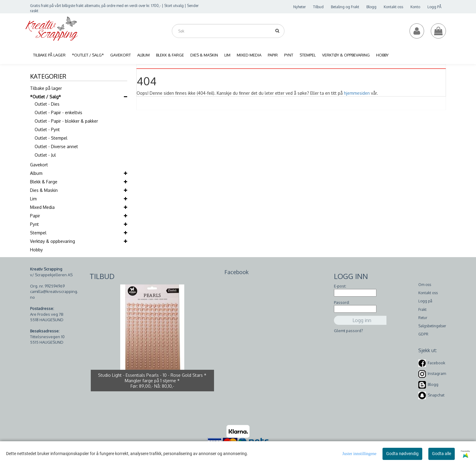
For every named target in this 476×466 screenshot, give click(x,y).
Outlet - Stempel (51, 138)
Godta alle (442, 454)
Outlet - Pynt (47, 129)
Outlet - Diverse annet (56, 146)
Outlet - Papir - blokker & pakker (66, 121)
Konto (415, 7)
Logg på (425, 301)
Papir (35, 216)
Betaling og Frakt (345, 7)
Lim (33, 199)
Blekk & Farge (44, 182)
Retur (423, 318)
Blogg (371, 7)
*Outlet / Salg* (46, 97)
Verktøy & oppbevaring (53, 241)
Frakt (422, 310)
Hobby (36, 250)
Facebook (437, 363)
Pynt (34, 224)
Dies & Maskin (44, 190)
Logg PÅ (434, 7)
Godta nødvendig (402, 454)
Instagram (437, 373)
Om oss (425, 285)
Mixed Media (42, 207)
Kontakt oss (393, 7)
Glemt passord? (348, 331)
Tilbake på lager (46, 88)
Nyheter (299, 7)
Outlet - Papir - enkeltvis (58, 112)
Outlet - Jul (45, 155)
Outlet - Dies (47, 104)
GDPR (423, 334)
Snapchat (436, 395)
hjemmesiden (357, 93)
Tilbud (318, 7)
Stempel (38, 233)
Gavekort (39, 165)
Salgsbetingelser (432, 326)
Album (36, 173)
